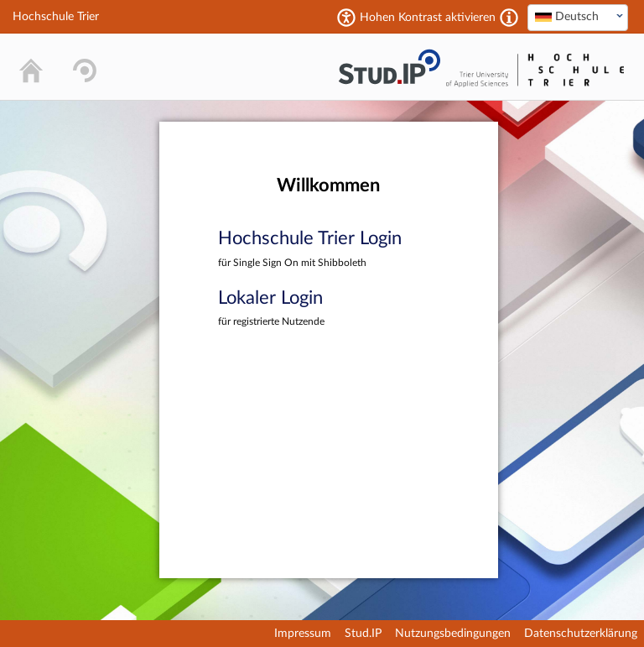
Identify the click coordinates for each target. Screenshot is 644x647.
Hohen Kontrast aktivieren (428, 18)
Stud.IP (363, 634)
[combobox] (578, 18)
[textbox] (578, 17)
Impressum (303, 634)
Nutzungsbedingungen (453, 634)
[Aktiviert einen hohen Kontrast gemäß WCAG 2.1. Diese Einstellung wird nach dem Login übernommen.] (509, 18)
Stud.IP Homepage (389, 67)
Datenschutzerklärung (581, 634)
